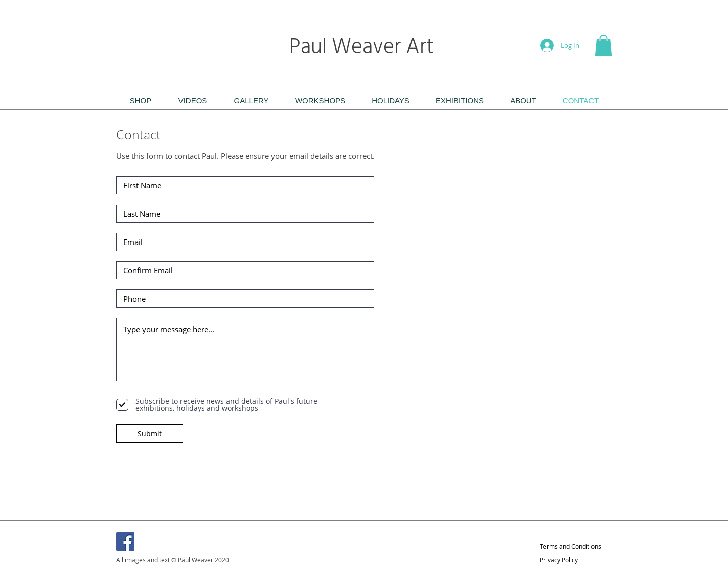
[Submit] (150, 433)
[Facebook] (125, 542)
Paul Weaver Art (364, 48)
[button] (603, 45)
